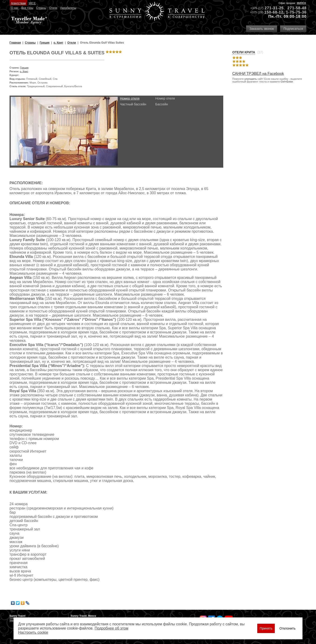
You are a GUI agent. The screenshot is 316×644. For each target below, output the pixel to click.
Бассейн (161, 104)
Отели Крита (244, 52)
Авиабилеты (68, 8)
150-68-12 (274, 12)
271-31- (272, 8)
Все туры (27, 8)
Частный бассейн (133, 104)
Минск (302, 3)
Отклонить (287, 628)
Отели (53, 8)
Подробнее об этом (112, 628)
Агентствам (18, 3)
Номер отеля (130, 98)
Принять (266, 628)
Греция (24, 68)
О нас (15, 8)
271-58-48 (297, 8)
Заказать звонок (262, 29)
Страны (41, 8)
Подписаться (293, 29)
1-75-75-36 (296, 12)
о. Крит (24, 71)
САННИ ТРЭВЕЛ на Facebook (258, 74)
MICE (32, 3)
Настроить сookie (33, 632)
